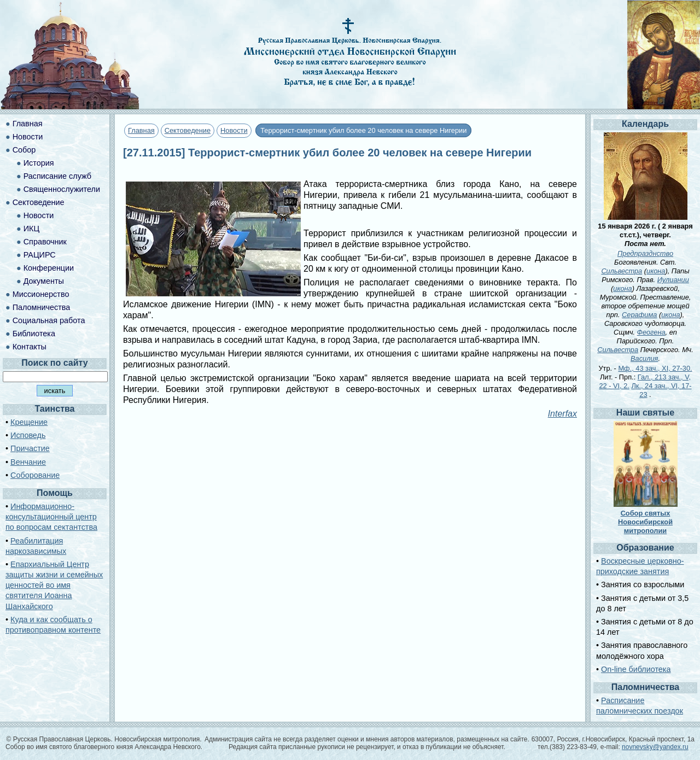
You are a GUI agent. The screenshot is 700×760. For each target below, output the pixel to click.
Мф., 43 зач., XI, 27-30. (655, 368)
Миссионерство (41, 294)
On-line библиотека (636, 669)
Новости (234, 130)
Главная (141, 130)
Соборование (35, 475)
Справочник (45, 242)
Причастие (30, 448)
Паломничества (42, 307)
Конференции (49, 268)
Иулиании (673, 280)
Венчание (28, 462)
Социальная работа (49, 320)
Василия (644, 358)
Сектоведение (188, 130)
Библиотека (34, 334)
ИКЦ (31, 229)
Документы (44, 281)
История (39, 163)
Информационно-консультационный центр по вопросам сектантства (51, 517)
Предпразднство (645, 253)
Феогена (651, 332)
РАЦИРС (40, 255)
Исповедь (28, 435)
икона (656, 271)
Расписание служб (57, 176)
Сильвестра (622, 271)
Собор (24, 150)
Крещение (29, 422)
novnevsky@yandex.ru (655, 747)
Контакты (30, 347)
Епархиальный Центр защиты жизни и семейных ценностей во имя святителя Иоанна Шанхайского (54, 585)
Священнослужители (62, 189)
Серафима (639, 315)
